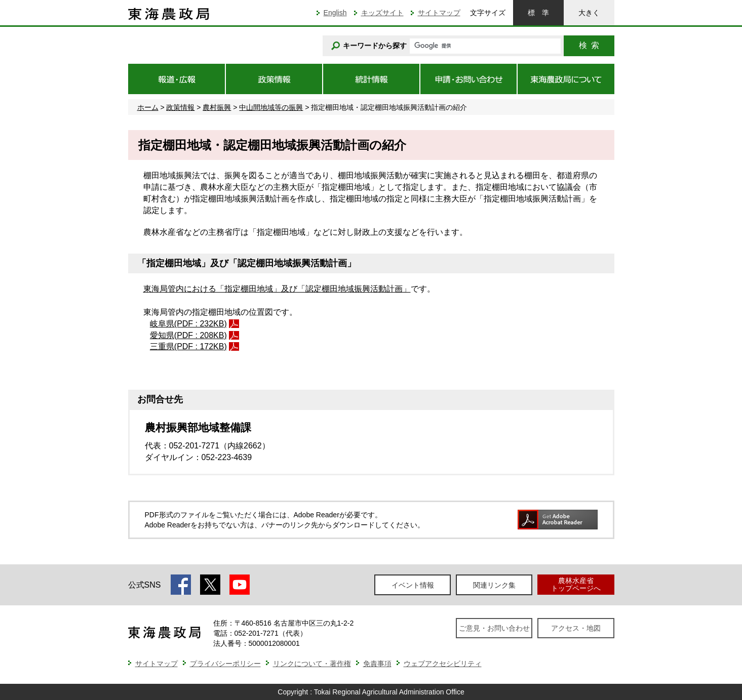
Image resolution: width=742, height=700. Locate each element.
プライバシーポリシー (225, 664)
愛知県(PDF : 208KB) (188, 335)
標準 (538, 13)
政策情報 (180, 107)
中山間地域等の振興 (271, 107)
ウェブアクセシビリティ (443, 664)
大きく (589, 13)
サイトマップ (439, 13)
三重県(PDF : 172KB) (188, 346)
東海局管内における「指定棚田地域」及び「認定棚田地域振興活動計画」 (277, 289)
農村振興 (217, 107)
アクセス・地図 (576, 628)
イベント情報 (413, 585)
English (335, 13)
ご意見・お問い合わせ (494, 628)
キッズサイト (382, 13)
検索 (589, 45)
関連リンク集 (494, 585)
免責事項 (377, 664)
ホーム (148, 107)
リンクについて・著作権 (312, 664)
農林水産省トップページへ (576, 584)
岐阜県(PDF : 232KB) (188, 324)
